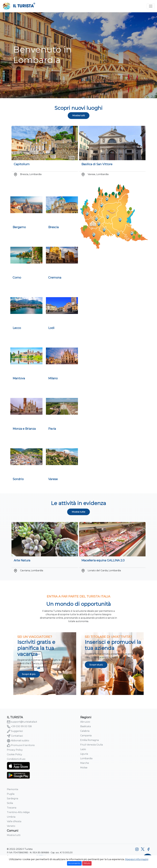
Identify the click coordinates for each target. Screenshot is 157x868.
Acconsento (74, 863)
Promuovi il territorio (21, 745)
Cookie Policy (14, 754)
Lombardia (86, 758)
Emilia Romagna (89, 740)
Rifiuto (87, 863)
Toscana (12, 808)
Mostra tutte (78, 512)
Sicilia (10, 803)
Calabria (85, 731)
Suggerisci (15, 731)
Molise (84, 768)
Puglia (11, 794)
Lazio (83, 749)
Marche (85, 763)
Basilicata (85, 726)
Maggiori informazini (137, 859)
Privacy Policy (15, 750)
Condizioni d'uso (16, 759)
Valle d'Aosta (14, 821)
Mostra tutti (79, 115)
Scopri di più (29, 674)
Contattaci (15, 736)
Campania (86, 736)
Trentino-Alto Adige (18, 812)
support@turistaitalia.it (22, 722)
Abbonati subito (18, 741)
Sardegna (12, 799)
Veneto (11, 826)
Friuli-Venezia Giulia (91, 745)
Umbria (11, 817)
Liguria (84, 754)
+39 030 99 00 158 (19, 727)
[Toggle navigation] (151, 6)
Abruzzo (85, 722)
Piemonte (13, 789)
